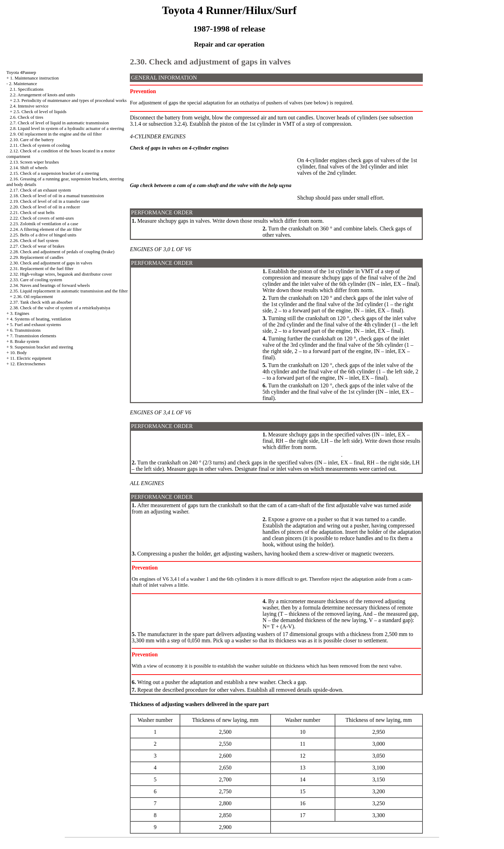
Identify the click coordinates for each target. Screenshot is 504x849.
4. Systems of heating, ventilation (41, 319)
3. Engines (20, 313)
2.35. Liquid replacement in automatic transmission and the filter (69, 291)
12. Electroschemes (28, 364)
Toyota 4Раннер (21, 72)
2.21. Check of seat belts (32, 212)
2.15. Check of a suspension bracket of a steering (54, 173)
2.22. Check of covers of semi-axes (42, 218)
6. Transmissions (25, 330)
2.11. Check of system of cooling (40, 145)
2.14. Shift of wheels (29, 168)
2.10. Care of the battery (32, 140)
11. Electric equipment (31, 358)
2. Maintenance (23, 84)
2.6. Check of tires (27, 117)
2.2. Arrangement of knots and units (43, 95)
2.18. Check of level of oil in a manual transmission (57, 196)
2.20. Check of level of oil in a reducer (45, 207)
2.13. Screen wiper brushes (34, 162)
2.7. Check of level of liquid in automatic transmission (59, 123)
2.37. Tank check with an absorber (41, 302)
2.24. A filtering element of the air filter (46, 229)
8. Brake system (25, 341)
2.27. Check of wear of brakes (37, 246)
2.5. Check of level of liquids (40, 112)
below (320, 103)
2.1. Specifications (27, 89)
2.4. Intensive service (29, 106)
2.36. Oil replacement (33, 296)
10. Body (19, 353)
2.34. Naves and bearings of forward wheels (50, 285)
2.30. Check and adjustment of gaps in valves (51, 263)
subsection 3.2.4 (167, 124)
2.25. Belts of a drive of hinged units (43, 235)
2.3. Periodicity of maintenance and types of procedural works (70, 100)
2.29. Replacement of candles (37, 257)
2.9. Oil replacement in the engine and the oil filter (56, 134)
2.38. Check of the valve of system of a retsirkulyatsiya (60, 308)
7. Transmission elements (33, 336)
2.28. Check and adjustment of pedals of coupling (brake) (62, 252)
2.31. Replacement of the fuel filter (42, 268)
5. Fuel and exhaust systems (36, 325)
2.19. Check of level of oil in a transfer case (50, 201)
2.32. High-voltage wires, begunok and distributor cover (61, 274)
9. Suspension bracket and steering (42, 347)
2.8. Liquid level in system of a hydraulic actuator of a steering (67, 128)
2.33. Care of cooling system (36, 280)
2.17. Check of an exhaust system (40, 190)
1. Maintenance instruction (34, 78)
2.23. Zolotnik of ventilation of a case (44, 224)
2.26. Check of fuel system (34, 240)
